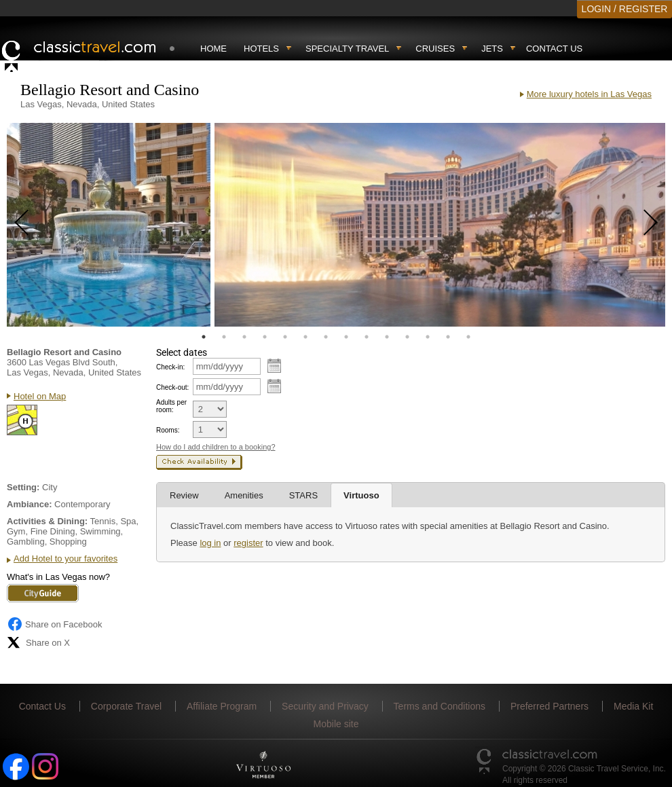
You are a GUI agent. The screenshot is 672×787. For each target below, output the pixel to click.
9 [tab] (367, 337)
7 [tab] (326, 337)
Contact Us (554, 49)
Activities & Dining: (47, 521)
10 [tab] (387, 337)
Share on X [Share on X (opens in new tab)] (38, 642)
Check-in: (170, 367)
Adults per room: (171, 406)
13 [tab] (448, 337)
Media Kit (633, 706)
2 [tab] (224, 337)
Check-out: (172, 387)
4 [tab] (265, 337)
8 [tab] (346, 337)
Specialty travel (347, 49)
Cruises (435, 49)
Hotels (261, 49)
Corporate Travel (126, 706)
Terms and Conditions (440, 706)
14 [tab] (468, 337)
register (248, 543)
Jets (492, 49)
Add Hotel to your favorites (66, 559)
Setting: (23, 487)
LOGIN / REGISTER (625, 9)
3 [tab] (244, 337)
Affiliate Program (222, 706)
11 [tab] (407, 337)
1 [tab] (204, 337)
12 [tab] (428, 337)
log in (210, 543)
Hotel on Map (40, 396)
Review (184, 495)
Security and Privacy (325, 706)
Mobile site (336, 724)
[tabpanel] (109, 225)
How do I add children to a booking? (216, 447)
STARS (303, 495)
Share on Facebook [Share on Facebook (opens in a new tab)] (54, 624)
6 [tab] (305, 337)
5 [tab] (285, 337)
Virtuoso (361, 495)
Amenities (244, 495)
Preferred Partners (549, 706)
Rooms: (168, 430)
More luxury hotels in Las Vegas (589, 94)
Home (213, 49)
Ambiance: (29, 504)
